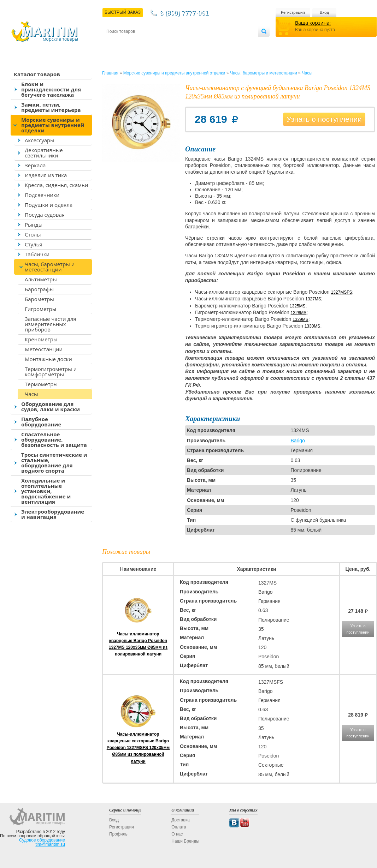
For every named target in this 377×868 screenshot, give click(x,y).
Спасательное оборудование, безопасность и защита (54, 439)
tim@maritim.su (50, 844)
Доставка (141, 43)
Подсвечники (42, 195)
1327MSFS (342, 292)
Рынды (34, 225)
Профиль (118, 834)
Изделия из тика (46, 175)
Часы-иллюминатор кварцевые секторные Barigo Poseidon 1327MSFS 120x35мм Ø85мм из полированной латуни (138, 748)
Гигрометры (40, 309)
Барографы (39, 289)
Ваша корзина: (313, 23)
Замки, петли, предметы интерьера (51, 107)
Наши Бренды (185, 841)
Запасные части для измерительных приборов (51, 324)
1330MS (313, 326)
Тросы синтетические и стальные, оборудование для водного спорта (54, 463)
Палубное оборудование (41, 422)
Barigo (298, 441)
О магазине (191, 43)
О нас (177, 834)
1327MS (313, 299)
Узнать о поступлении (324, 119)
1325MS (298, 306)
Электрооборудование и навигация (53, 514)
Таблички (37, 254)
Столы (33, 234)
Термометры (41, 384)
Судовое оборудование (42, 840)
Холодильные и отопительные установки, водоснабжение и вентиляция (46, 491)
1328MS (299, 313)
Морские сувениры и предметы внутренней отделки (53, 125)
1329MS (301, 319)
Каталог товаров (37, 74)
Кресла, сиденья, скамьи (56, 185)
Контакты (114, 43)
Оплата (165, 43)
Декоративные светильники (44, 153)
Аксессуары (40, 140)
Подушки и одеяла (49, 205)
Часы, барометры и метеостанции (50, 267)
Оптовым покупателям (236, 43)
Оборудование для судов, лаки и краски (51, 406)
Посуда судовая (45, 215)
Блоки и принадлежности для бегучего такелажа (51, 89)
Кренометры (41, 339)
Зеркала (35, 165)
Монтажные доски (48, 359)
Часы (31, 394)
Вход (324, 12)
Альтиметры (41, 279)
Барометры (39, 299)
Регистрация (293, 12)
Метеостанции (44, 349)
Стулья (34, 244)
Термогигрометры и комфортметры (51, 372)
